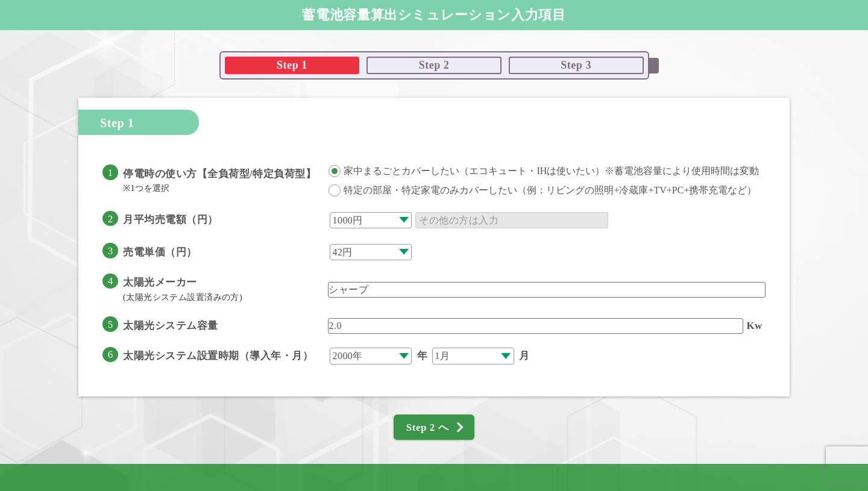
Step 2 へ (427, 427)
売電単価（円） (160, 252)
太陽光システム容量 (171, 326)
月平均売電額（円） (171, 220)
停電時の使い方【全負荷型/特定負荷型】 (219, 181)
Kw (754, 326)
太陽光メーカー (183, 289)
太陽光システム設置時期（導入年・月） (218, 356)
